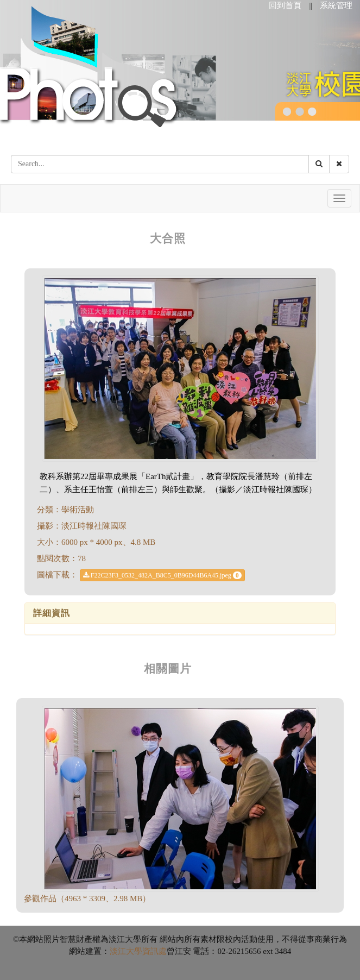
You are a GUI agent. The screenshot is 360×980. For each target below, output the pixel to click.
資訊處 (154, 951)
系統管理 (336, 5)
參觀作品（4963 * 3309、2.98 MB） (87, 899)
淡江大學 (126, 951)
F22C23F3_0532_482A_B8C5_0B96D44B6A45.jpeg (162, 575)
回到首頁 (285, 5)
